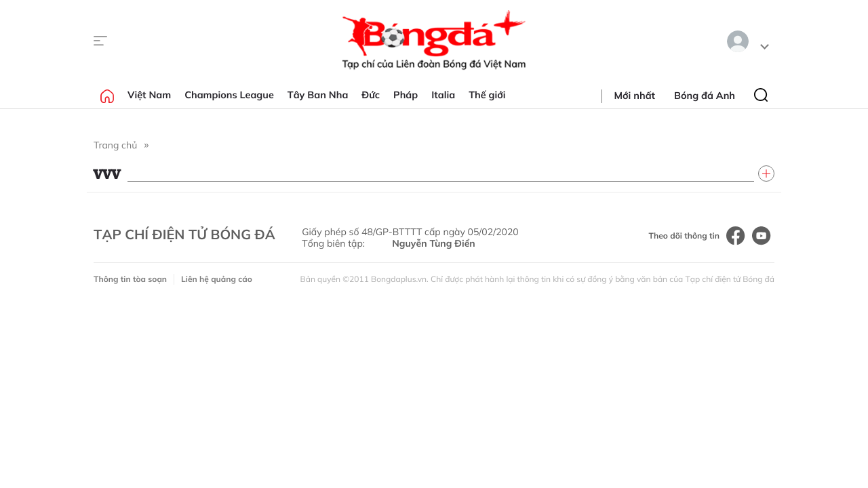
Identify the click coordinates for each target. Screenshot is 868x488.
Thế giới (487, 95)
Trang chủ (115, 145)
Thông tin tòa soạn (130, 279)
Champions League (229, 95)
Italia (443, 95)
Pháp (406, 95)
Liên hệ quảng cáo (217, 279)
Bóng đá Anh (705, 96)
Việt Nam (149, 95)
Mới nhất (635, 96)
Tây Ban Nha (318, 95)
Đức (371, 95)
